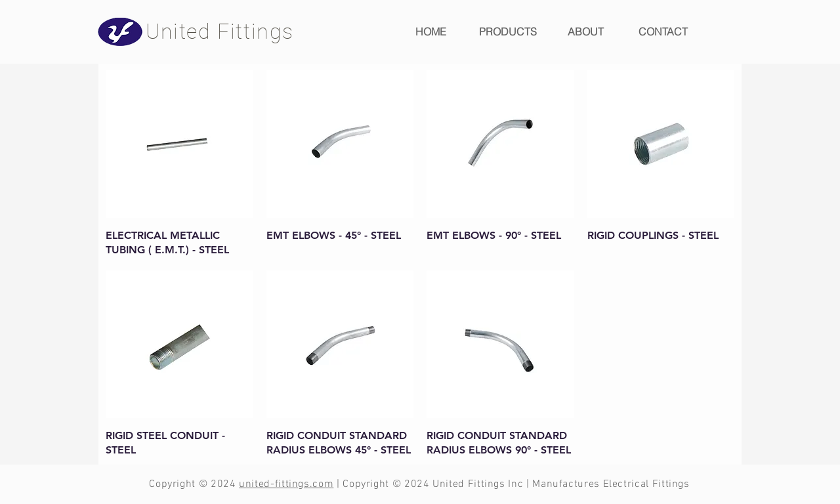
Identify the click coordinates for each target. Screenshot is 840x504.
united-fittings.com (286, 484)
